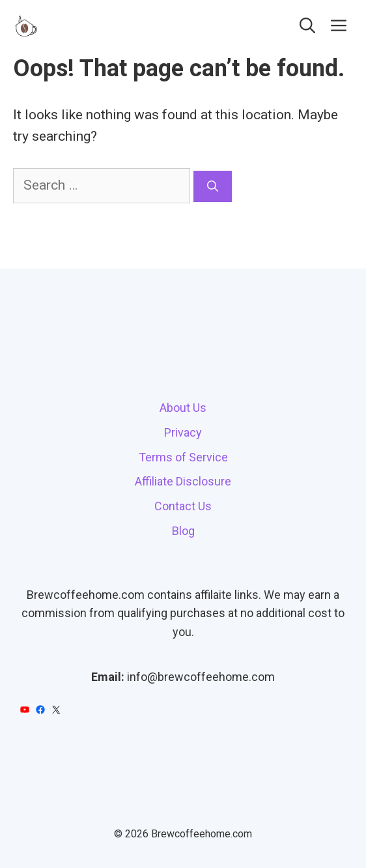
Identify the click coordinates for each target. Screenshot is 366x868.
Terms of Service (183, 457)
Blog (183, 531)
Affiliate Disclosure (183, 481)
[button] (307, 26)
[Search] (213, 186)
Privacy (183, 432)
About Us (183, 408)
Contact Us (183, 506)
